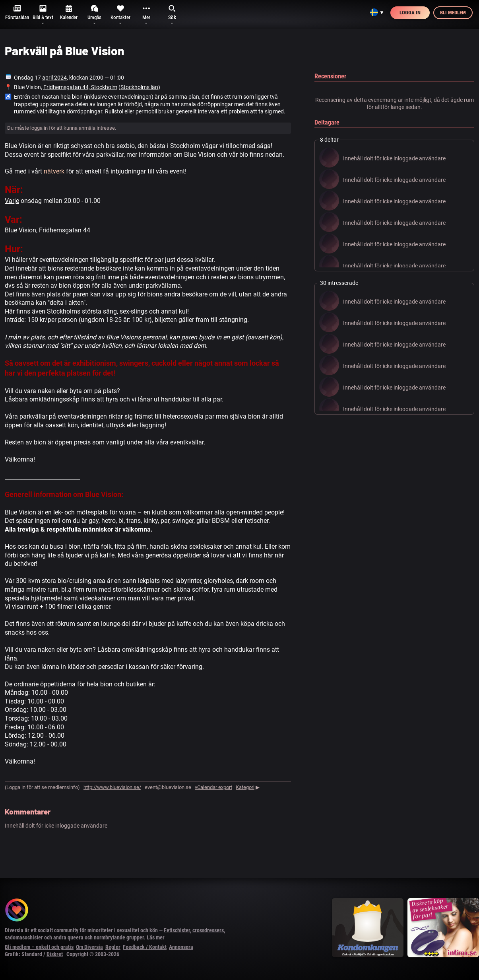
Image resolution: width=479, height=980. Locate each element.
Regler (113, 947)
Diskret (55, 954)
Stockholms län (139, 87)
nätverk (54, 171)
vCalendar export (213, 787)
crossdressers (208, 930)
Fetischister (177, 930)
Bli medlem (453, 13)
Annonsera (181, 947)
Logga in (410, 13)
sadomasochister (24, 937)
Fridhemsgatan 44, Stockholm (80, 87)
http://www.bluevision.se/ (112, 787)
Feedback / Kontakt (145, 947)
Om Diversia (89, 947)
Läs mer (156, 937)
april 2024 (54, 78)
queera (76, 937)
